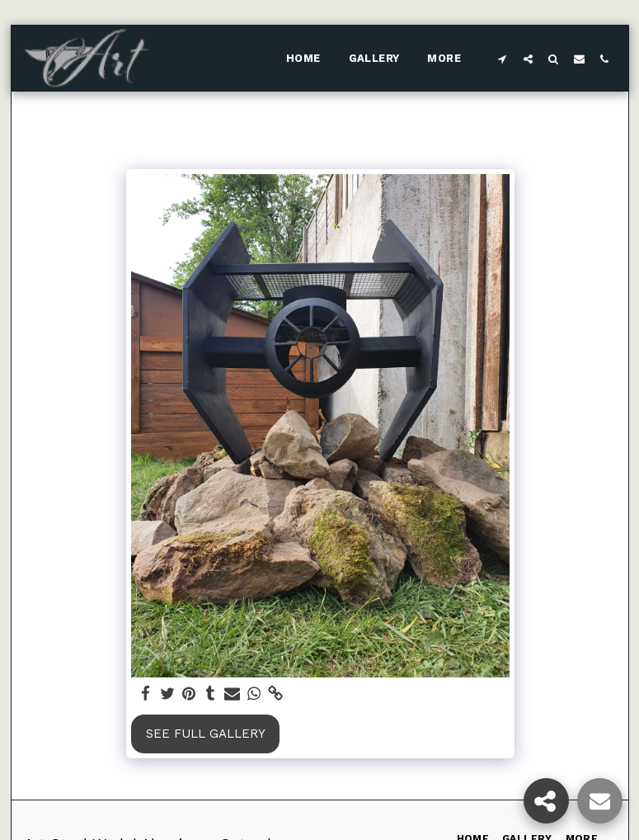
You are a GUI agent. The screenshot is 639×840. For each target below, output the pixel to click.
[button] (503, 59)
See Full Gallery (206, 734)
